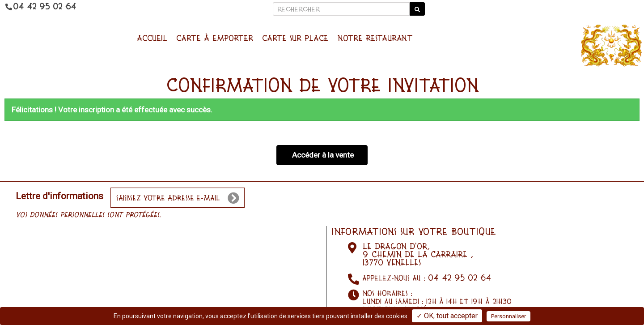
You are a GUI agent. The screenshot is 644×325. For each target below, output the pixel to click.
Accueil (152, 38)
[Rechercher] (341, 9)
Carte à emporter (215, 38)
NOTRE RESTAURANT (375, 38)
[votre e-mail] (178, 198)
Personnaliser (508, 316)
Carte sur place (295, 38)
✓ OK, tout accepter (447, 316)
